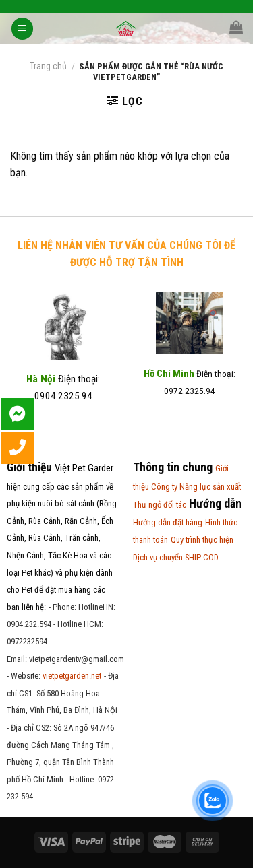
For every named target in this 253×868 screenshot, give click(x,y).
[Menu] (22, 29)
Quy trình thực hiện (202, 540)
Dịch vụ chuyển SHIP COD (176, 557)
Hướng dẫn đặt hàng (168, 522)
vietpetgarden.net (72, 676)
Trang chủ (48, 66)
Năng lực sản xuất (210, 487)
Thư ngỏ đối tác (160, 505)
